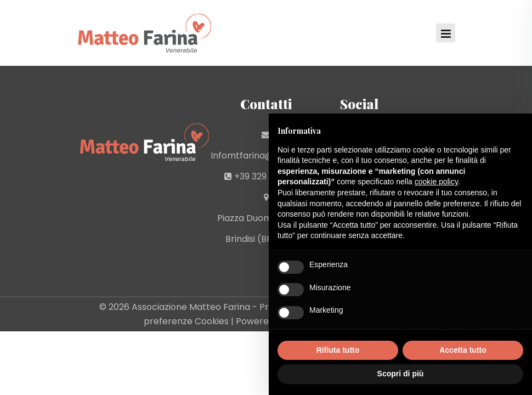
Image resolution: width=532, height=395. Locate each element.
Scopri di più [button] (401, 374)
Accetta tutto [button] (463, 350)
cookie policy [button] (436, 182)
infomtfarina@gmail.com (266, 156)
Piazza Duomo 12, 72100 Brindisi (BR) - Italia (266, 228)
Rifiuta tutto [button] (338, 350)
